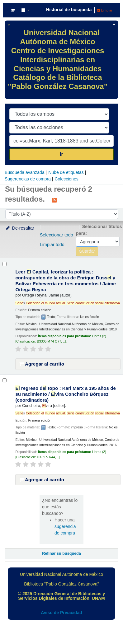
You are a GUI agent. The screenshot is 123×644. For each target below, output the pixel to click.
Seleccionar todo (57, 235)
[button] (13, 10)
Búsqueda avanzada (25, 172)
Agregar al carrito (42, 364)
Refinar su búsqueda (61, 553)
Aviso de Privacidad (61, 613)
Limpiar (105, 10)
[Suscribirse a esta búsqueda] (54, 200)
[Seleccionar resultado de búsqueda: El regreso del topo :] (5, 380)
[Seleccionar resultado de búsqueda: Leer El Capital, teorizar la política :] (5, 264)
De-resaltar (20, 228)
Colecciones (66, 179)
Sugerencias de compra (28, 179)
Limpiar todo (52, 245)
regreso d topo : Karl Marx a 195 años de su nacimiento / (65, 394)
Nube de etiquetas (66, 172)
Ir (61, 154)
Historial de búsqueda (69, 10)
